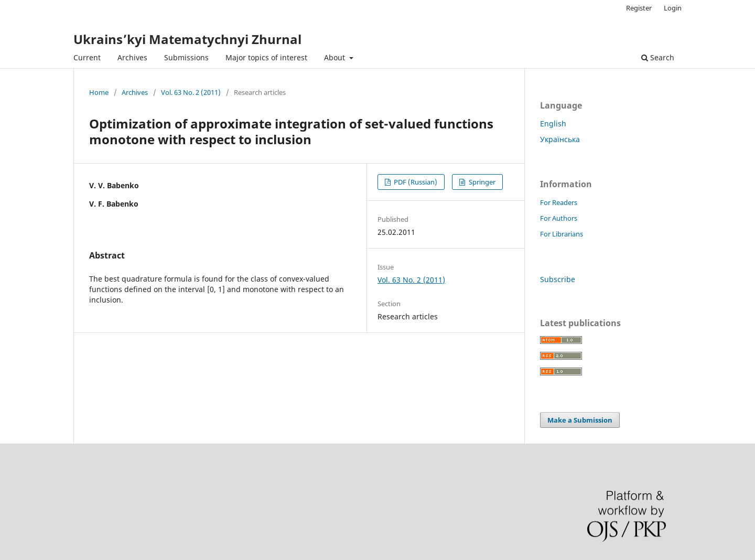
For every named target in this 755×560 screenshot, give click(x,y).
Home (99, 92)
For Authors (559, 218)
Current (87, 57)
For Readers (559, 202)
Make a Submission (580, 420)
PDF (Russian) (415, 182)
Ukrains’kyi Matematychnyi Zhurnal (187, 39)
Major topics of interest (266, 57)
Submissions (186, 57)
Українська (560, 139)
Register (639, 8)
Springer (481, 182)
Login (673, 8)
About (336, 57)
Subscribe (558, 279)
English (553, 123)
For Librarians (562, 234)
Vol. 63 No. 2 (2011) (191, 92)
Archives (132, 57)
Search (658, 57)
